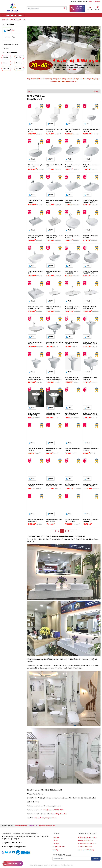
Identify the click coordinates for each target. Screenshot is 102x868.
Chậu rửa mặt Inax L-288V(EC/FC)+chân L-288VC (53, 379)
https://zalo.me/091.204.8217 (54, 810)
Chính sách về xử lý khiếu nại (87, 844)
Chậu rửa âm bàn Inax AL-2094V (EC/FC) (90, 201)
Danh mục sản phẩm (13, 15)
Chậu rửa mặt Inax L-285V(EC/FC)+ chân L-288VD (90, 344)
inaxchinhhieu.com (21, 826)
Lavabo (5, 63)
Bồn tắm (19, 57)
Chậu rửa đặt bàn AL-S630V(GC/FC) (90, 308)
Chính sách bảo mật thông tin (88, 837)
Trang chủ (5, 20)
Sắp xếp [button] (96, 91)
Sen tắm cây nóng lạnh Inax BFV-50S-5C (91, 485)
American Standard (11, 45)
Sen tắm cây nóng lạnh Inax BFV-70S (72, 485)
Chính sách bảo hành (85, 847)
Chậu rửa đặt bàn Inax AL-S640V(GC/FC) (72, 308)
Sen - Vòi (6, 69)
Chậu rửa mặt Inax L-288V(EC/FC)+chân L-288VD (72, 379)
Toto (9, 37)
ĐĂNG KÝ (96, 859)
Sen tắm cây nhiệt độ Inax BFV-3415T (72, 520)
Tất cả (30, 91)
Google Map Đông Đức (59, 814)
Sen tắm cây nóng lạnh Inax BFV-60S (54, 520)
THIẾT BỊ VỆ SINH (15, 20)
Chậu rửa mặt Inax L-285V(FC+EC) (35, 414)
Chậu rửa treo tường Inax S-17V (90, 379)
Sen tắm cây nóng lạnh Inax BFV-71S (91, 520)
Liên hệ (55, 850)
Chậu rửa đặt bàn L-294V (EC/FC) (71, 272)
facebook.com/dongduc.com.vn (45, 818)
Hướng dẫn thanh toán (86, 841)
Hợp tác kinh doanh (59, 847)
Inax (24, 20)
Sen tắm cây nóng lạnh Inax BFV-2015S (54, 485)
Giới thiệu (56, 837)
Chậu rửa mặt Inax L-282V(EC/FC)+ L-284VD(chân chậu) (72, 415)
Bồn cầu (6, 57)
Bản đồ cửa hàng (95, 1)
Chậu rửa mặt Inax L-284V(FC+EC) (53, 414)
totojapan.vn (33, 826)
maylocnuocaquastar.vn (47, 826)
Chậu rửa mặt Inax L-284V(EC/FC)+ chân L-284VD (90, 415)
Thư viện (56, 844)
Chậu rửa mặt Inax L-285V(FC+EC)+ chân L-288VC (35, 379)
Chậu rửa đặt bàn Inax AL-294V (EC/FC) (90, 272)
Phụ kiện (18, 69)
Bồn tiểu (18, 63)
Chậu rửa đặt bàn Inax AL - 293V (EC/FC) (35, 308)
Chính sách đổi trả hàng (86, 850)
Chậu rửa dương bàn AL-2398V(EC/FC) (55, 237)
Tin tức (55, 841)
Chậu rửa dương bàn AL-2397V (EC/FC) (36, 237)
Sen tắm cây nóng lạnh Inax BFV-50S (36, 520)
